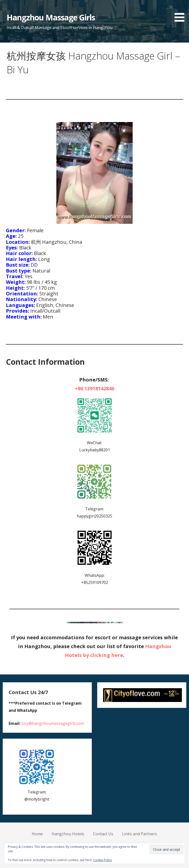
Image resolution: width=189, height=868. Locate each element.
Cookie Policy (103, 860)
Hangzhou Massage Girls (51, 17)
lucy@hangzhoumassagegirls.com (53, 723)
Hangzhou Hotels (68, 834)
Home (37, 834)
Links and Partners (140, 834)
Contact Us (103, 834)
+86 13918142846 (94, 388)
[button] (181, 12)
